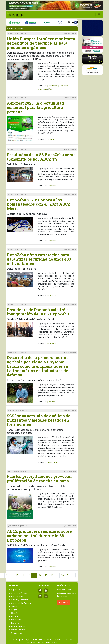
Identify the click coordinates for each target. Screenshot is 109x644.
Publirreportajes (18, 626)
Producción (16, 620)
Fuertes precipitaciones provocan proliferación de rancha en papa (39, 479)
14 (40, 575)
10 (17, 575)
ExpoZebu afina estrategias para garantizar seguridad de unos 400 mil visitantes (39, 259)
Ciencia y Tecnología (20, 600)
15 (46, 575)
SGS (50, 89)
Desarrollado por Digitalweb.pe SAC (42, 642)
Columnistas (17, 633)
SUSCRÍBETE (63, 602)
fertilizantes (53, 462)
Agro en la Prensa (19, 593)
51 (68, 575)
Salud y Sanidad (18, 630)
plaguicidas (52, 86)
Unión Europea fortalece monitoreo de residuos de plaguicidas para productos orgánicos (41, 43)
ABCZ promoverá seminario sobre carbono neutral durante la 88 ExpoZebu (39, 536)
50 (62, 575)
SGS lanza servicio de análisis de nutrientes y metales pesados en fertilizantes (39, 420)
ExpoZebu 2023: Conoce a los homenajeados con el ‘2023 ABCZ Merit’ (39, 204)
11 (23, 575)
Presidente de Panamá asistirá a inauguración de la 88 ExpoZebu (38, 312)
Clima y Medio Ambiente (22, 603)
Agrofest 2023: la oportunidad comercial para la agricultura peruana (35, 107)
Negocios (15, 610)
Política (14, 616)
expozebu (52, 186)
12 (29, 575)
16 (52, 575)
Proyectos (16, 623)
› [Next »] (73, 575)
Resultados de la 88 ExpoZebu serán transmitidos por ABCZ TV (41, 157)
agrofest (51, 139)
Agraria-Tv (16, 590)
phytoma (51, 402)
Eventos (15, 606)
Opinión (15, 613)
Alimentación (17, 596)
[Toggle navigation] (99, 14)
